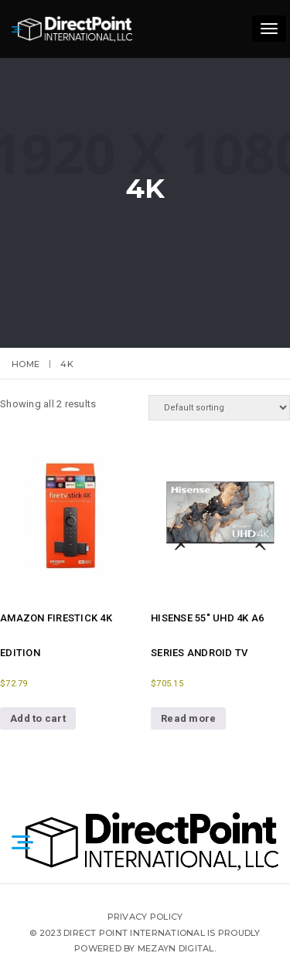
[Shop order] (219, 408)
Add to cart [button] (38, 718)
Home (26, 364)
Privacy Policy (145, 917)
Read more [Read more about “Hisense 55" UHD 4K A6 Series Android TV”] (188, 718)
